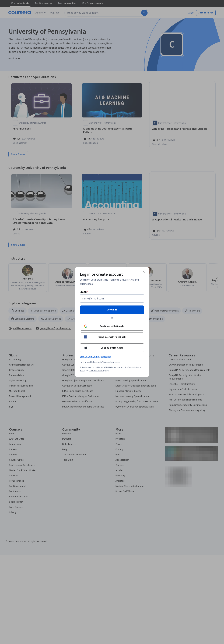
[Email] (112, 299)
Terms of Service (97, 371)
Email (84, 292)
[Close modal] (144, 272)
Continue (112, 310)
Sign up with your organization (96, 357)
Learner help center (112, 362)
